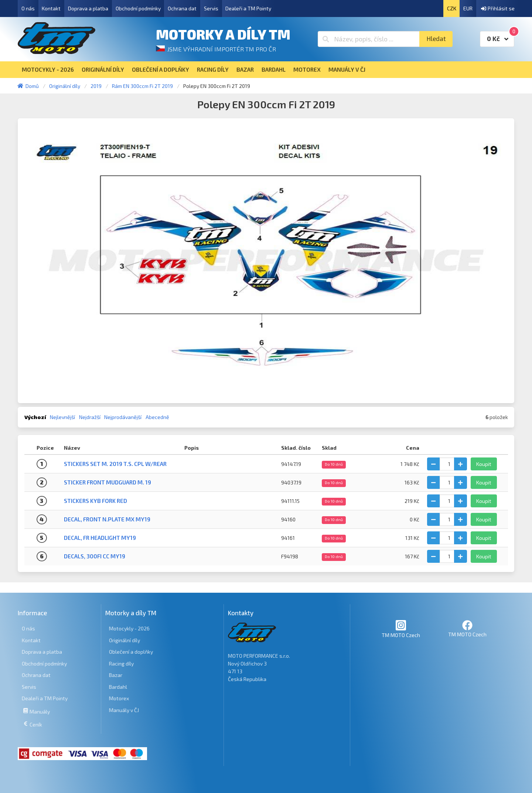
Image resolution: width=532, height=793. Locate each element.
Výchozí (35, 417)
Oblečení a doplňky (131, 652)
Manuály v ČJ (124, 710)
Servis (211, 8)
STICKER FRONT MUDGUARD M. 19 (108, 482)
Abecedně (157, 417)
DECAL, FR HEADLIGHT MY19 (100, 538)
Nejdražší (90, 417)
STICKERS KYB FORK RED (96, 501)
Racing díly (121, 663)
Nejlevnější (62, 417)
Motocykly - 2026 (129, 628)
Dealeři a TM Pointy (248, 8)
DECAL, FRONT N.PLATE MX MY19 (107, 519)
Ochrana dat (182, 8)
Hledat (436, 39)
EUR (468, 8)
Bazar (116, 675)
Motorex (119, 698)
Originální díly (125, 640)
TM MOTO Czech (401, 629)
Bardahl (118, 687)
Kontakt (51, 8)
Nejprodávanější (123, 417)
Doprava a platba (88, 8)
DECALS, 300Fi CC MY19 (95, 556)
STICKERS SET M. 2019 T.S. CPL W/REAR (115, 464)
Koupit (484, 464)
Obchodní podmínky (138, 8)
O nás (28, 8)
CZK (452, 8)
